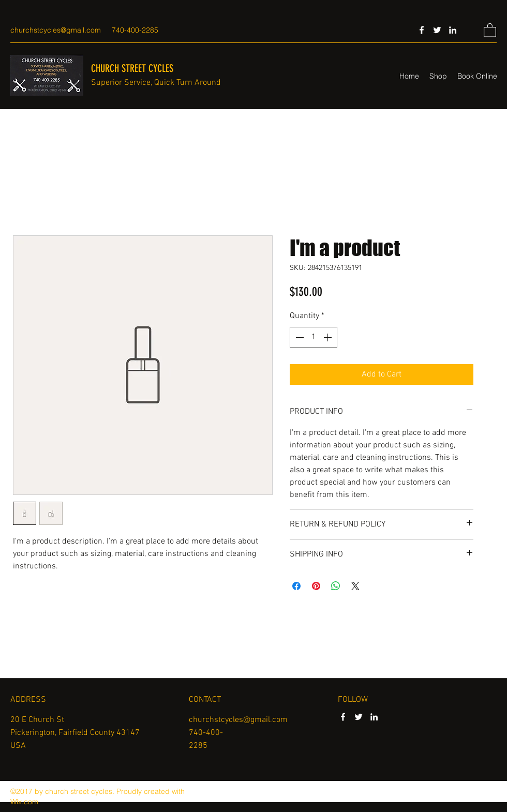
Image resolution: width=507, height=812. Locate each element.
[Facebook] (422, 30)
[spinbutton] (314, 337)
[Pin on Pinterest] (316, 586)
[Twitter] (437, 30)
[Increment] (329, 337)
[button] (490, 30)
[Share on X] (355, 586)
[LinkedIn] (453, 30)
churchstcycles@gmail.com (56, 30)
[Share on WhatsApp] (336, 586)
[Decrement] (299, 337)
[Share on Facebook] (296, 586)
